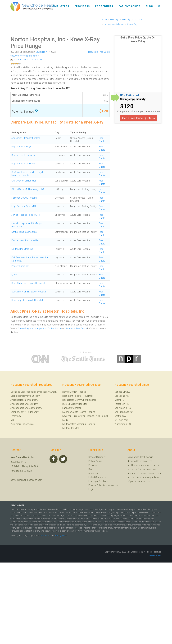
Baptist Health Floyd (21, 147)
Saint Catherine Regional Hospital (28, 283)
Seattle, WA (120, 416)
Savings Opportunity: (133, 99)
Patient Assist (129, 6)
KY (47, 52)
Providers (82, 6)
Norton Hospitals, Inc (38, 39)
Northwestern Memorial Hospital (79, 424)
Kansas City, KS (122, 392)
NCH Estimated (129, 95)
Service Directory (97, 457)
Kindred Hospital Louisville (25, 240)
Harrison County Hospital (24, 198)
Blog (149, 6)
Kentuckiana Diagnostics (24, 232)
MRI (12, 420)
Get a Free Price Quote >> (139, 118)
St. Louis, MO (121, 420)
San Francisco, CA (124, 412)
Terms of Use (112, 485)
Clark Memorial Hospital (24, 181)
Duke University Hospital (75, 404)
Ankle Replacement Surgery (24, 400)
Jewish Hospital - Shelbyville (25, 215)
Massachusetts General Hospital (79, 412)
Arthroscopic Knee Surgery (24, 404)
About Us (93, 473)
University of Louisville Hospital (27, 300)
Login (91, 489)
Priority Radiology (20, 266)
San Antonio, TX (123, 408)
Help (91, 477)
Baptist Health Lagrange (23, 155)
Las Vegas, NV (122, 396)
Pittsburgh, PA (122, 404)
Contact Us (101, 477)
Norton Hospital (70, 428)
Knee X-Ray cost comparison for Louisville (39, 329)
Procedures (104, 6)
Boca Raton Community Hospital (79, 400)
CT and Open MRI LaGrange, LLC (28, 189)
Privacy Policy (96, 485)
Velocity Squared (155, 556)
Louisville (40, 52)
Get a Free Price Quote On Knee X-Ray (138, 39)
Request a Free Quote (99, 52)
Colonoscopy (17, 412)
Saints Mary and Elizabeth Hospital (29, 292)
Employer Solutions (98, 481)
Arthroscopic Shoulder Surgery (26, 408)
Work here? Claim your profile (27, 60)
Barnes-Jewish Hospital (74, 392)
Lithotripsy (16, 416)
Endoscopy (33, 412)
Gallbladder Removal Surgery (25, 396)
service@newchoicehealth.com (26, 480)
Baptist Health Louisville (23, 164)
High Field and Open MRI (24, 206)
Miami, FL (119, 400)
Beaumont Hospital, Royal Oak (78, 396)
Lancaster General (72, 408)
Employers (61, 6)
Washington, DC (123, 424)
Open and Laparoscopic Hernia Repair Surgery (34, 392)
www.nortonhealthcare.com (25, 56)
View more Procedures (22, 424)
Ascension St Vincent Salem (26, 138)
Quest (14, 275)
